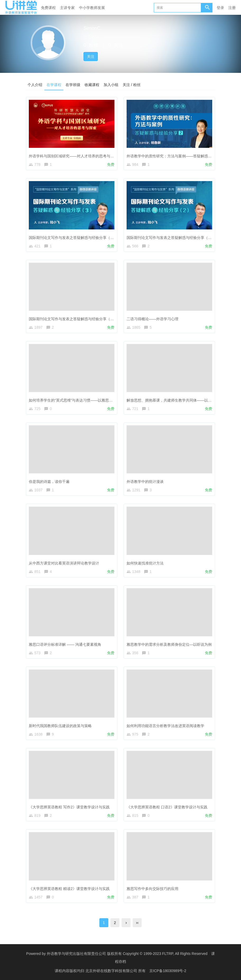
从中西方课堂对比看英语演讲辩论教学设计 (64, 563)
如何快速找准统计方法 (145, 563)
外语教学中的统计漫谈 (145, 482)
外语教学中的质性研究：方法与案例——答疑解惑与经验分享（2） (181, 156)
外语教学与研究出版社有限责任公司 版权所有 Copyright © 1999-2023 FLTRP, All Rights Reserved (127, 954)
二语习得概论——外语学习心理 (152, 319)
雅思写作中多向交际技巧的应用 (152, 889)
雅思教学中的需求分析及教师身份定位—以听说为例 (169, 644)
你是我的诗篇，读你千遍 (49, 482)
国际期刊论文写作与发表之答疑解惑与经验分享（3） (72, 238)
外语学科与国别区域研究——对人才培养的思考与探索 (73, 156)
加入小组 (111, 85)
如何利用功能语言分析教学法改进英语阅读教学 (165, 726)
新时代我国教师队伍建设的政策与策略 (60, 726)
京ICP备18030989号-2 (168, 971)
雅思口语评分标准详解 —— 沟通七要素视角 (65, 644)
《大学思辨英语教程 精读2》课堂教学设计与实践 (69, 889)
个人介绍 (35, 85)
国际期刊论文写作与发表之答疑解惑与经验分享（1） (72, 319)
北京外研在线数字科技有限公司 (112, 971)
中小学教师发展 (92, 8)
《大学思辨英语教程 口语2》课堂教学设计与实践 (167, 807)
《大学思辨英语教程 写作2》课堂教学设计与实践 (69, 807)
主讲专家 (67, 8)
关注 (91, 56)
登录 (220, 8)
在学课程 (54, 85)
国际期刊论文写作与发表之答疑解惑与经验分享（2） (170, 238)
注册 (232, 8)
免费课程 (48, 8)
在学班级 (73, 85)
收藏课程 (92, 85)
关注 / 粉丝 (132, 85)
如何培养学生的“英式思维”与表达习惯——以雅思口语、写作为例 (82, 400)
